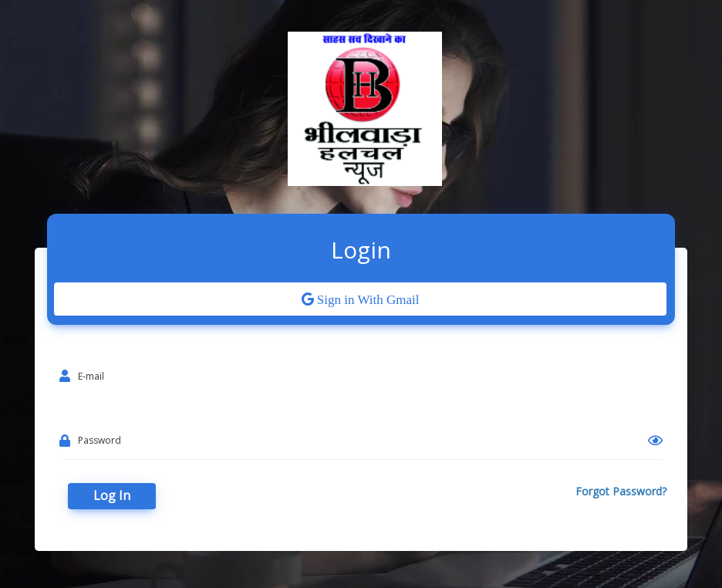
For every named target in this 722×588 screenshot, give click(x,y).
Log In (112, 495)
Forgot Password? (621, 491)
